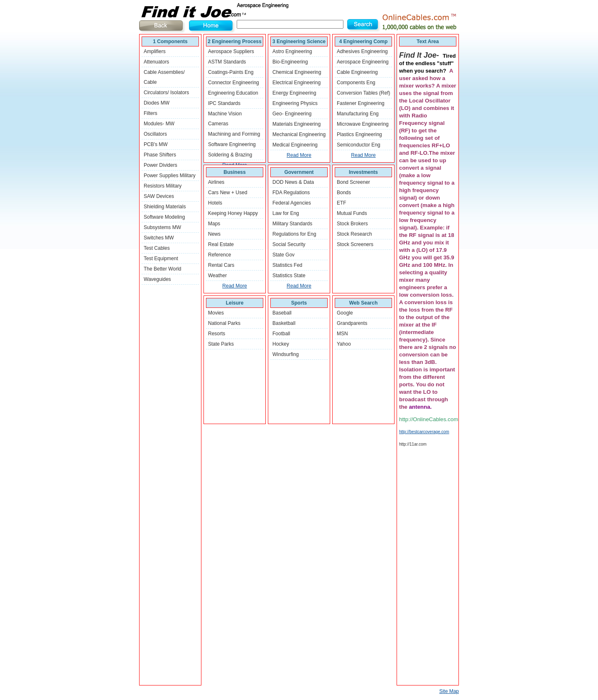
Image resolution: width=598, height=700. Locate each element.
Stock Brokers (352, 224)
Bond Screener (353, 182)
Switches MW (159, 238)
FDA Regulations (291, 193)
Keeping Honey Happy (233, 213)
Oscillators (155, 134)
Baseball (282, 313)
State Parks (221, 344)
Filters (151, 113)
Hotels (215, 203)
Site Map (449, 691)
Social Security (289, 244)
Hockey (281, 344)
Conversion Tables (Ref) (364, 93)
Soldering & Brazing (230, 155)
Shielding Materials (165, 207)
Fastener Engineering (361, 103)
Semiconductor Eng (359, 145)
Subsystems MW (162, 227)
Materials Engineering (297, 124)
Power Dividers (161, 165)
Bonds (344, 193)
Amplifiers (155, 51)
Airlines (216, 182)
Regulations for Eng (294, 234)
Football (281, 334)
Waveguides (157, 279)
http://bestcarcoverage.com (424, 432)
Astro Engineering (292, 51)
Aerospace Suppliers (231, 51)
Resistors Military (163, 186)
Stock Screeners (355, 244)
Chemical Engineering (297, 72)
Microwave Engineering (363, 124)
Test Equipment (161, 259)
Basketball (284, 323)
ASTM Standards (227, 62)
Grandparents (352, 323)
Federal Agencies (292, 203)
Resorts (217, 334)
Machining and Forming (234, 134)
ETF (342, 203)
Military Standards (292, 224)
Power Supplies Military (170, 176)
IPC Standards (224, 103)
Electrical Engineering (297, 83)
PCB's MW (156, 144)
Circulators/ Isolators (166, 93)
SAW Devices (159, 196)
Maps (214, 224)
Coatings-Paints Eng (231, 72)
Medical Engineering (295, 145)
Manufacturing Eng (358, 114)
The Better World (162, 269)
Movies (216, 313)
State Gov (283, 255)
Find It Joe (222, 10)
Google (345, 313)
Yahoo (344, 344)
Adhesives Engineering (362, 51)
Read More (299, 155)
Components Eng (356, 83)
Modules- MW (159, 124)
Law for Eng (286, 213)
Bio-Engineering (290, 62)
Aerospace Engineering (363, 62)
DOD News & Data (293, 182)
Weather (217, 276)
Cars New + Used (228, 193)
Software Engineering (232, 144)
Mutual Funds (352, 213)
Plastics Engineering (359, 134)
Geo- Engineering (292, 114)
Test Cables (157, 248)
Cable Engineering (357, 72)
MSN (342, 334)
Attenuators (156, 62)
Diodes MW (157, 103)
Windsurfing (286, 354)
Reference (219, 255)
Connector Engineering (234, 83)
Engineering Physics (295, 103)
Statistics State (289, 276)
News (214, 234)
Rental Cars (221, 265)
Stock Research (354, 234)
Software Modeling (164, 217)
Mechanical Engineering (299, 134)
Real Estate (221, 244)
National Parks (224, 323)
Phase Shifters (160, 155)
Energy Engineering (294, 93)
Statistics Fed (287, 265)
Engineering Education (233, 93)
